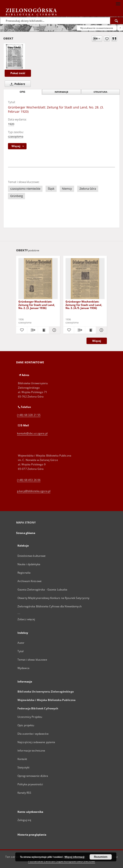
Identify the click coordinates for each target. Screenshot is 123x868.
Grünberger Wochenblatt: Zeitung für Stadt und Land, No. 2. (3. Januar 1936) (37, 305)
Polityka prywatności (30, 784)
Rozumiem (101, 857)
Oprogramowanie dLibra (33, 776)
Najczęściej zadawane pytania (36, 742)
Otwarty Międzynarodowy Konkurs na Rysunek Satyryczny (53, 598)
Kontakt (22, 759)
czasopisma (16, 137)
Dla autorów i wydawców (33, 734)
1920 (11, 124)
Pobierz (17, 84)
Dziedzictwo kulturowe (32, 556)
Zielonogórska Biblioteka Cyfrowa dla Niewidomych (50, 606)
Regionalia (24, 573)
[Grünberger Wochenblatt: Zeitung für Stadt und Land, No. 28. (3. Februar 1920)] (14, 56)
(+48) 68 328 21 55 (29, 415)
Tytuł (21, 651)
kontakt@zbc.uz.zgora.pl (32, 433)
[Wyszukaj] (117, 21)
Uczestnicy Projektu (30, 717)
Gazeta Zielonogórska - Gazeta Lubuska (42, 589)
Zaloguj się (24, 820)
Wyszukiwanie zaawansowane (97, 28)
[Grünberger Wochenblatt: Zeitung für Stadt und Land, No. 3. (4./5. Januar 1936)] (85, 279)
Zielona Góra (88, 189)
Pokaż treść (18, 73)
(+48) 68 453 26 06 (29, 480)
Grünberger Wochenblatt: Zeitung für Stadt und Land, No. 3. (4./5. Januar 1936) (84, 305)
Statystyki (23, 767)
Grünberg (16, 196)
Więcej (97, 341)
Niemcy (67, 189)
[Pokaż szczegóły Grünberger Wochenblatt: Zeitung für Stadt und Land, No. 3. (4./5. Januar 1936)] (101, 330)
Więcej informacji (75, 857)
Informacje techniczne (31, 751)
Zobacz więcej (26, 619)
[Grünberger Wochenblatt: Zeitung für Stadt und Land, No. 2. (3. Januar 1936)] (38, 279)
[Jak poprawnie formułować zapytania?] (120, 28)
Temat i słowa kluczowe (32, 660)
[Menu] (118, 4)
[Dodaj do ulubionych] (107, 39)
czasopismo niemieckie (25, 189)
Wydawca (23, 668)
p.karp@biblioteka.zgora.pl (34, 491)
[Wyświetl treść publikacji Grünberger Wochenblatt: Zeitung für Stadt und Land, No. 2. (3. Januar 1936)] (43, 330)
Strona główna (26, 533)
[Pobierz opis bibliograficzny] (33, 330)
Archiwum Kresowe (30, 581)
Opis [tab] (22, 92)
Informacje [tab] (61, 92)
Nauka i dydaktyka (29, 564)
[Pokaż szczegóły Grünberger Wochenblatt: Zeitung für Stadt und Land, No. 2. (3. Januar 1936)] (54, 330)
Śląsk (51, 189)
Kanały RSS (24, 793)
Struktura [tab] (100, 92)
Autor (21, 643)
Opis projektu (26, 725)
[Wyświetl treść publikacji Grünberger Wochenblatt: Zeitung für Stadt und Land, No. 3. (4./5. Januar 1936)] (91, 330)
